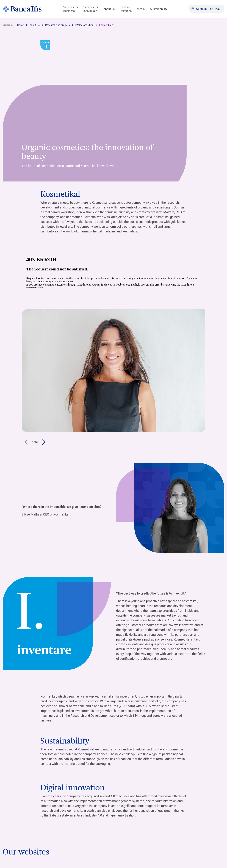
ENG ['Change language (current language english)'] (219, 9)
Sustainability (159, 9)
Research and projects (57, 25)
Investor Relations (126, 9)
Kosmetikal (105, 25)
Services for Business (71, 9)
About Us (34, 25)
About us (109, 9)
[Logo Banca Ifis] (22, 9)
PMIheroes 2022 (84, 25)
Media (141, 9)
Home (20, 25)
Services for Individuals (91, 9)
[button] (211, 9)
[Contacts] (199, 9)
